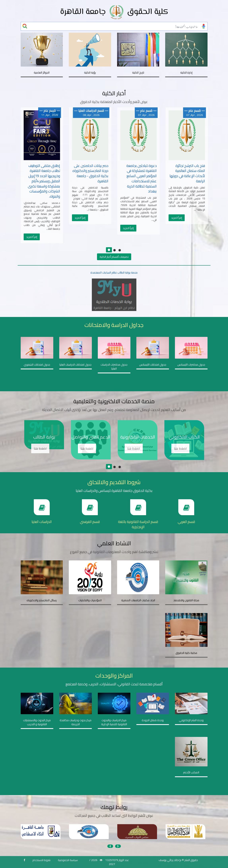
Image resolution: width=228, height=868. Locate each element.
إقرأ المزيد (32, 237)
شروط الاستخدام (41, 860)
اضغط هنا (40, 448)
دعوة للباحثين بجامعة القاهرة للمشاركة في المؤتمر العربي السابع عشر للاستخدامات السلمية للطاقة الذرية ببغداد (142, 179)
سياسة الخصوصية (68, 860)
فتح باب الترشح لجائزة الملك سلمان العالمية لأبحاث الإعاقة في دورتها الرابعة (187, 173)
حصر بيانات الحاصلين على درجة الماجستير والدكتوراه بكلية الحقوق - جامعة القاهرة (90, 173)
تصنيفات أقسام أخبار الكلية (114, 257)
